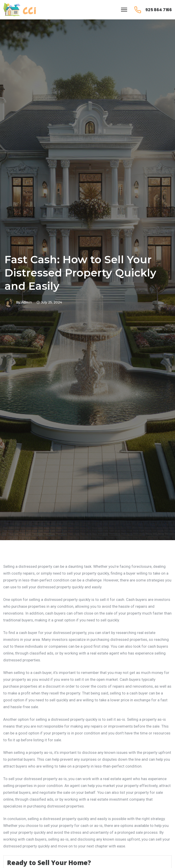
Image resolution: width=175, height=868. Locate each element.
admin (27, 302)
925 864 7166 (159, 10)
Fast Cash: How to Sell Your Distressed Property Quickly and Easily (80, 273)
